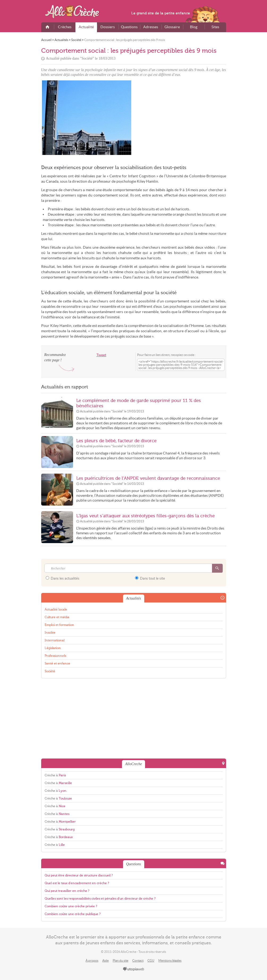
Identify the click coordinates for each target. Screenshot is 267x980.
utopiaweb (134, 969)
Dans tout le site (150, 578)
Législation (53, 648)
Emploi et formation (59, 625)
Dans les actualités (63, 578)
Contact (138, 960)
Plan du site (120, 960)
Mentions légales (170, 960)
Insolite (50, 633)
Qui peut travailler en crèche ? (67, 891)
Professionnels (55, 656)
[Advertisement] (181, 118)
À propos (92, 960)
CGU (151, 960)
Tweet (101, 355)
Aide (105, 960)
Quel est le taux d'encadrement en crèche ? (77, 883)
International (55, 640)
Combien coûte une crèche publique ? (73, 914)
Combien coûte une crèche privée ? (71, 906)
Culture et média (57, 617)
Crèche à (55, 775)
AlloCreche (76, 12)
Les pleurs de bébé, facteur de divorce (116, 441)
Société (50, 671)
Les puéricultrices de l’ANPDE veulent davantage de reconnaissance (148, 478)
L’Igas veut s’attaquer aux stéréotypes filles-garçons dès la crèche (146, 516)
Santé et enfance (57, 663)
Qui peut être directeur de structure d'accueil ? (79, 875)
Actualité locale (56, 609)
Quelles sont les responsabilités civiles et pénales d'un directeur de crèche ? (100, 899)
